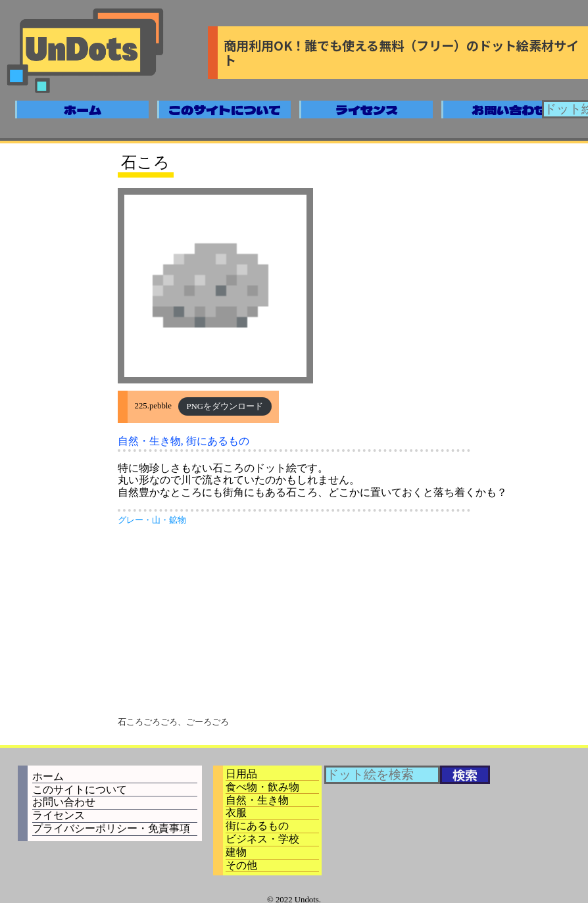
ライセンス (367, 110)
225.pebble (154, 406)
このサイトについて (225, 110)
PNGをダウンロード (225, 406)
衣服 (236, 813)
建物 (236, 852)
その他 (241, 865)
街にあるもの (218, 441)
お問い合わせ (509, 110)
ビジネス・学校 (262, 839)
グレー (131, 520)
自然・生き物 (149, 441)
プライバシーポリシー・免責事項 (111, 828)
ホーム (83, 110)
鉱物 (178, 520)
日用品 (241, 774)
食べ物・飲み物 (262, 787)
